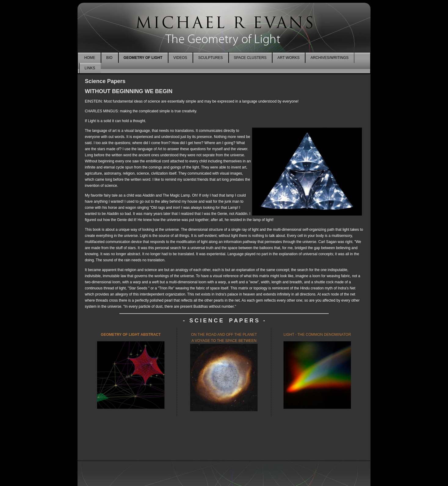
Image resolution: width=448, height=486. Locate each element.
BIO (109, 58)
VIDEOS (180, 58)
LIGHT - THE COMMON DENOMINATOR (317, 335)
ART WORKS (288, 58)
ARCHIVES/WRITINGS (329, 58)
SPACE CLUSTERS (250, 58)
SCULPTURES (210, 58)
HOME (90, 58)
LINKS (90, 68)
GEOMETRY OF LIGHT (143, 58)
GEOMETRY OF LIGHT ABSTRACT (131, 335)
